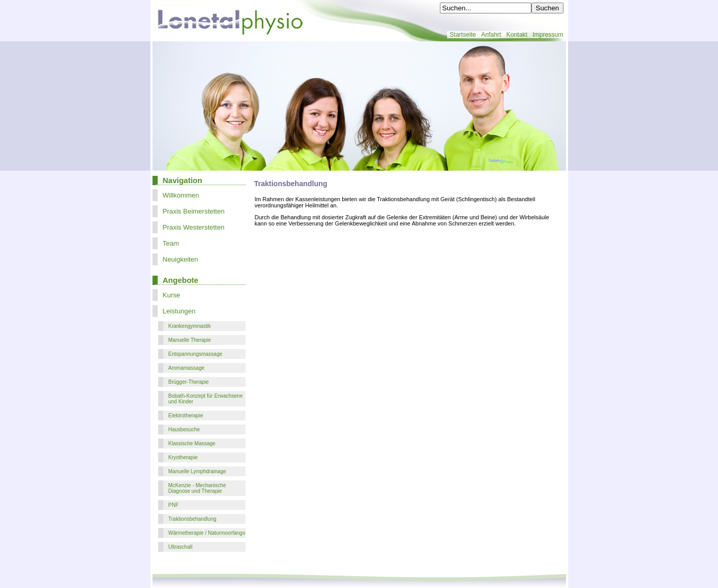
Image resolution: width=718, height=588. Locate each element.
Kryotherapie (183, 457)
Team (171, 243)
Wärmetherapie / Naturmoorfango (207, 533)
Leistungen (179, 311)
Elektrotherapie (186, 416)
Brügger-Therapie (189, 382)
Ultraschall (181, 547)
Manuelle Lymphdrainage (197, 471)
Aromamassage (187, 368)
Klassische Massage (192, 443)
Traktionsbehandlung (193, 519)
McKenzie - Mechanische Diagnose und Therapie (197, 488)
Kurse (172, 295)
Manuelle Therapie (190, 340)
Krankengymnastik (190, 326)
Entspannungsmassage (196, 354)
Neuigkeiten (181, 259)
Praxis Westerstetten (194, 227)
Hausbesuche (184, 429)
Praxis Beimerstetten (194, 211)
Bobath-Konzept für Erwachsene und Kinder (206, 399)
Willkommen (181, 195)
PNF (174, 505)
